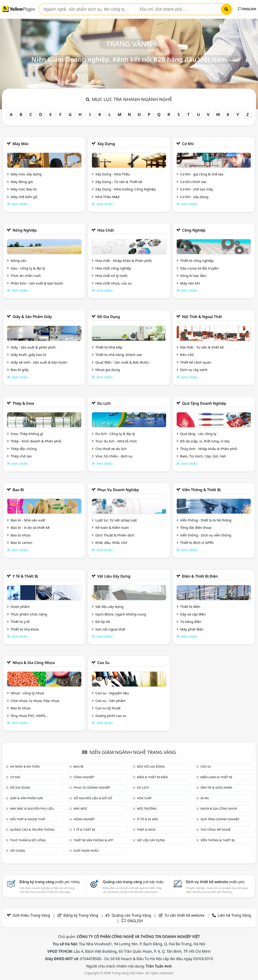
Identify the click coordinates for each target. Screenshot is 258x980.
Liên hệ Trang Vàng (234, 915)
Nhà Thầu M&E (108, 197)
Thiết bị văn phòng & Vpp (93, 840)
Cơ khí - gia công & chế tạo (202, 174)
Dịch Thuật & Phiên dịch (115, 535)
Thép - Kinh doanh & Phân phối (36, 441)
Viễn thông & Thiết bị (201, 490)
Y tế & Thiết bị (25, 576)
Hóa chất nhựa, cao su (114, 283)
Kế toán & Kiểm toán (112, 527)
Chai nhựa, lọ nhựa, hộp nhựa (35, 701)
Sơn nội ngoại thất (110, 629)
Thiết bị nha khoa (25, 629)
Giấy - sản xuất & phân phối (33, 347)
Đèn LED (187, 355)
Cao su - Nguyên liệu (112, 693)
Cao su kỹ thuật (108, 708)
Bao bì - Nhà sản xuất (28, 520)
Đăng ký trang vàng (50, 882)
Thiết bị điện (190, 606)
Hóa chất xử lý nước (112, 276)
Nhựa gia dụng (108, 370)
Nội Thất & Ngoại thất (202, 317)
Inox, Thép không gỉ (27, 434)
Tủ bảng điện (191, 622)
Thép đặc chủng (24, 449)
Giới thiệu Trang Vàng (31, 915)
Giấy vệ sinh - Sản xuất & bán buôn (39, 362)
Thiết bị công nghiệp (197, 260)
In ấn (205, 798)
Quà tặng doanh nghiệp (204, 403)
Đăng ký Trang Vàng (81, 915)
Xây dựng (106, 144)
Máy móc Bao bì (24, 189)
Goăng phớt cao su (111, 716)
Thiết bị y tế (20, 622)
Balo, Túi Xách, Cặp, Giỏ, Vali (203, 456)
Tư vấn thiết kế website (185, 915)
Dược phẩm (20, 606)
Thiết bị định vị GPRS (197, 542)
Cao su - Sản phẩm (111, 701)
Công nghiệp (194, 230)
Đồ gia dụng (109, 317)
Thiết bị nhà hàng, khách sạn (119, 355)
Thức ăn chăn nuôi (26, 276)
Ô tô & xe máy (148, 819)
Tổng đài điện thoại (196, 527)
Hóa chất (106, 230)
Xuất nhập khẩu (86, 851)
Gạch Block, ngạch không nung (121, 614)
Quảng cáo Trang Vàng (131, 915)
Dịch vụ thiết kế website (215, 882)
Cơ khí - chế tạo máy (197, 189)
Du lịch (104, 403)
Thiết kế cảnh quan (196, 362)
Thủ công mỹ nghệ (215, 830)
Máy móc (21, 144)
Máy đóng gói (22, 182)
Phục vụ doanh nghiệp (118, 490)
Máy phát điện (192, 629)
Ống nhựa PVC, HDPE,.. (29, 716)
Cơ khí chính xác (193, 182)
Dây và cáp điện (193, 614)
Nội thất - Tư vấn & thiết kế (202, 347)
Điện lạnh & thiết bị (216, 777)
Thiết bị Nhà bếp (109, 347)
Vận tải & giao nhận (216, 787)
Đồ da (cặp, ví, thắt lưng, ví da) (205, 441)
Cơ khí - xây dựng (194, 197)
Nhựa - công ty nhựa (27, 693)
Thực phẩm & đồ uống (28, 840)
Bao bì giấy (20, 370)
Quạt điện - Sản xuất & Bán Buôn (122, 362)
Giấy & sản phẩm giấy (32, 317)
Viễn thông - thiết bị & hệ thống (206, 520)
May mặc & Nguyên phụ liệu (32, 808)
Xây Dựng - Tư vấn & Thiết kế (119, 182)
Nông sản (19, 260)
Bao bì (18, 490)
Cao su (103, 663)
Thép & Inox (23, 403)
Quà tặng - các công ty (198, 434)
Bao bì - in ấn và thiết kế (30, 527)
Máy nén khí (190, 283)
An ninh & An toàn (25, 766)
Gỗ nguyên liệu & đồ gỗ (93, 798)
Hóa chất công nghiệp (113, 268)
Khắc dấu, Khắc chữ (111, 542)
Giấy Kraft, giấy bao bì (28, 355)
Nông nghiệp (25, 230)
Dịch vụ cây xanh (194, 370)
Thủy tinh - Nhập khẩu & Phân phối (209, 449)
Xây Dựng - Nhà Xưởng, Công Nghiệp (126, 189)
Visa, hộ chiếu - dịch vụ (114, 456)
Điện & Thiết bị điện (200, 576)
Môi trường (147, 808)
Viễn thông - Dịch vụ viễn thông (206, 535)
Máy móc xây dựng (26, 174)
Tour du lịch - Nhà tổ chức (116, 441)
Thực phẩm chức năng (29, 614)
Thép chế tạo (21, 456)
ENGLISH (247, 9)
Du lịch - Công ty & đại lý (115, 434)
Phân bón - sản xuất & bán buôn (37, 283)
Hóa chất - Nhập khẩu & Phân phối (124, 260)
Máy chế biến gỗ (24, 197)
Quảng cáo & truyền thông (32, 830)
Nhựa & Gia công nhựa (34, 663)
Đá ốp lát (103, 622)
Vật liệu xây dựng (114, 576)
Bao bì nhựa (20, 535)
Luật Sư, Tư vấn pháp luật (116, 520)
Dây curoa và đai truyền (199, 268)
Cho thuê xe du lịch (111, 449)
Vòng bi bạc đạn (193, 276)
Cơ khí (188, 144)
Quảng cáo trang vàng (133, 882)
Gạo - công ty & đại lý (28, 268)
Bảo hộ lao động (151, 766)
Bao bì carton (22, 542)
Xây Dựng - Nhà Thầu (113, 174)
